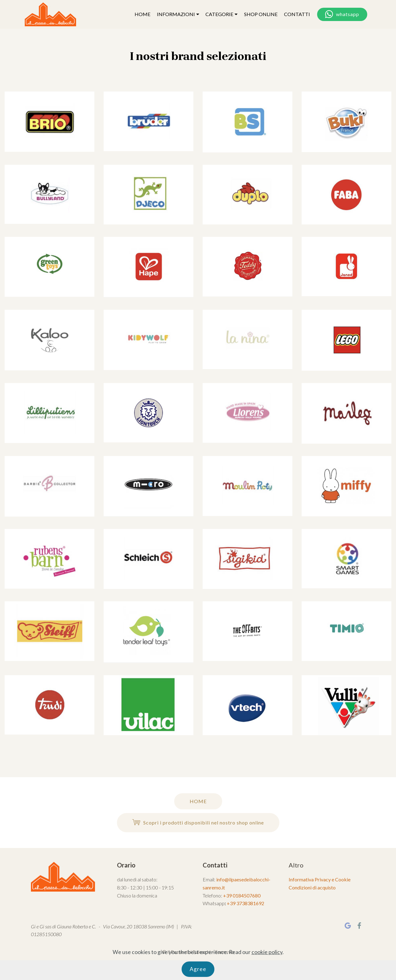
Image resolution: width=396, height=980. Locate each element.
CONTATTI (297, 14)
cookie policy (267, 969)
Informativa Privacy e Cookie (320, 879)
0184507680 (247, 895)
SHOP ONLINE (261, 14)
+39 (228, 895)
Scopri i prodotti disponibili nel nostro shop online (198, 823)
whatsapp (342, 15)
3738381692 (250, 903)
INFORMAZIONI (176, 14)
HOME (142, 14)
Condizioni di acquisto (312, 887)
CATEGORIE (219, 14)
